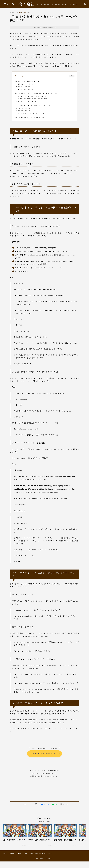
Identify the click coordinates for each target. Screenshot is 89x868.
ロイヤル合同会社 (19, 4)
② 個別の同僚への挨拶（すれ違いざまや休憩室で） (33, 99)
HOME (5, 850)
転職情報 (23, 12)
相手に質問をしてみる (23, 108)
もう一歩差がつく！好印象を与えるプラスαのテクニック (34, 105)
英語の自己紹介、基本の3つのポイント (28, 81)
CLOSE (72, 76)
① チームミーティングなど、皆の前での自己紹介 (32, 96)
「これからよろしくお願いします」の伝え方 (30, 113)
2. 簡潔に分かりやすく (23, 87)
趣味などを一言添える (23, 111)
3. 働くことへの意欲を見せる (25, 89)
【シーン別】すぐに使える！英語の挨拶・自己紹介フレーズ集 (36, 93)
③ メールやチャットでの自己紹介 (27, 101)
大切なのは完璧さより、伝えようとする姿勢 (30, 117)
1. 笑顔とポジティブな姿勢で (25, 84)
